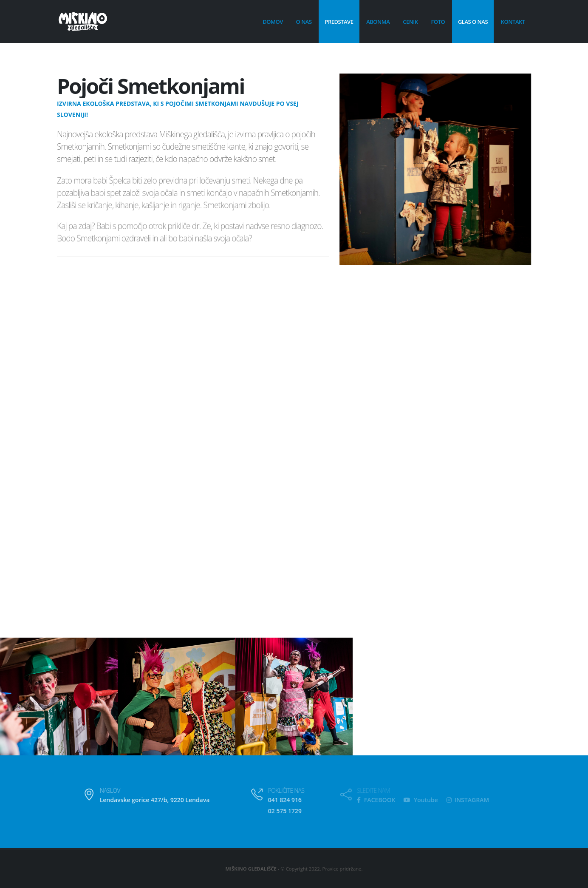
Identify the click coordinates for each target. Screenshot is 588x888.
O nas (304, 22)
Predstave (339, 22)
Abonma (378, 22)
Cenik (410, 22)
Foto (438, 22)
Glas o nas (473, 22)
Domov (273, 22)
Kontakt (513, 22)
